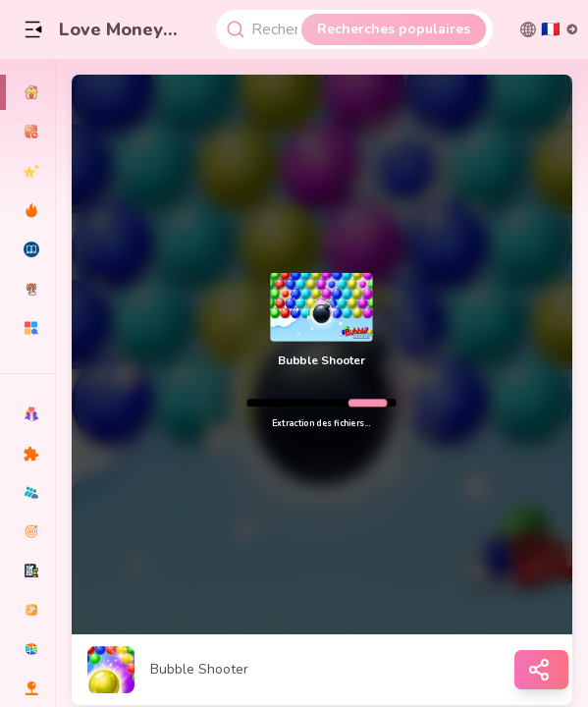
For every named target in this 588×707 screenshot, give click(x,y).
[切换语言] (549, 29)
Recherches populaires (394, 29)
